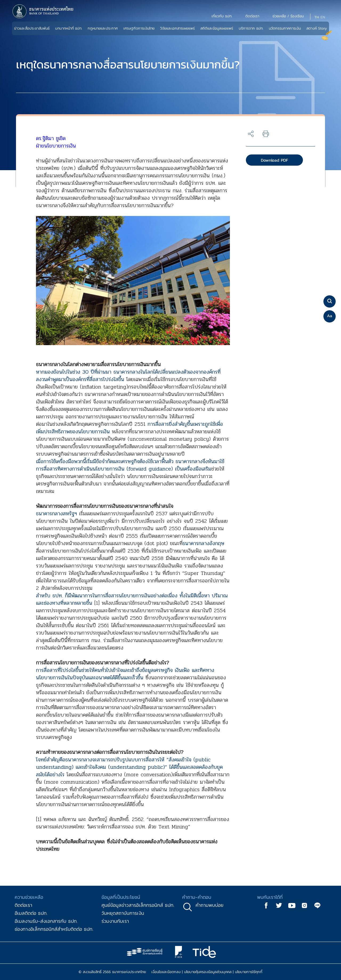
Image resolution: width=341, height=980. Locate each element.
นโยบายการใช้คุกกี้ (249, 972)
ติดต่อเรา (23, 905)
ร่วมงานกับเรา (115, 921)
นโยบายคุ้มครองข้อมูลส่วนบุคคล (208, 972)
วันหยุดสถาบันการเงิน (123, 913)
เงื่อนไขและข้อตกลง (166, 972)
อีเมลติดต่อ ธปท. (31, 913)
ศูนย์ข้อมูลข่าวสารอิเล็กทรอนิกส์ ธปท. (138, 905)
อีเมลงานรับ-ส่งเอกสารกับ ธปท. (46, 921)
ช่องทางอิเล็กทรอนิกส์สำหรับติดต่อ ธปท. (54, 929)
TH (317, 17)
